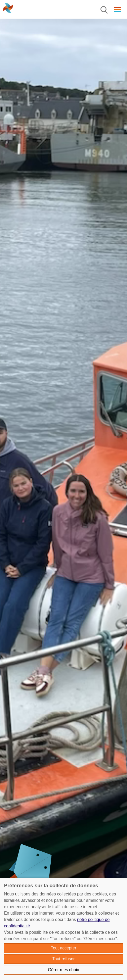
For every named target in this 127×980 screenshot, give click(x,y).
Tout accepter (63, 948)
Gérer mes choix (63, 970)
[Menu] (104, 10)
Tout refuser (63, 959)
